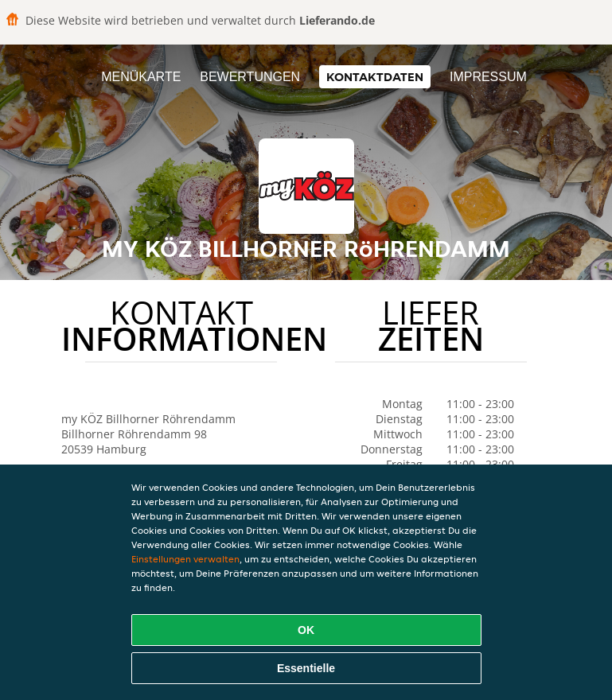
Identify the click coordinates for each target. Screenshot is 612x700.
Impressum (488, 77)
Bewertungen (250, 77)
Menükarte (141, 77)
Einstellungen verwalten (185, 559)
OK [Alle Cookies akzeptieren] (306, 630)
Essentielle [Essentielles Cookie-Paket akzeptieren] (306, 668)
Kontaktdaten (375, 77)
